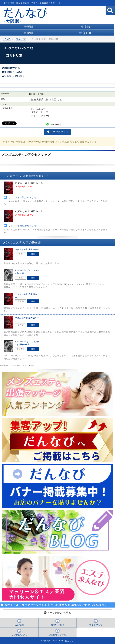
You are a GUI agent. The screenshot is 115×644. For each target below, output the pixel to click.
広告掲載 (19, 625)
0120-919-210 (15, 76)
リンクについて (19, 635)
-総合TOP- (86, 33)
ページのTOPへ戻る (57, 613)
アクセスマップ (57, 132)
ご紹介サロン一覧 (57, 635)
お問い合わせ (57, 625)
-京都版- (29, 33)
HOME (7, 39)
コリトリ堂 (14, 55)
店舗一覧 (21, 39)
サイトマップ (96, 625)
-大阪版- (29, 27)
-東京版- (86, 27)
